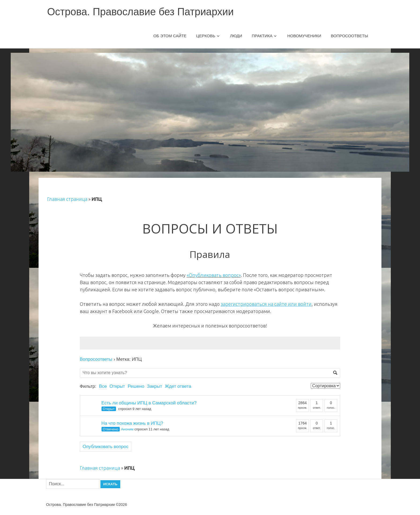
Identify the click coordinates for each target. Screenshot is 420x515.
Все (103, 386)
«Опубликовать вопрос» (214, 275)
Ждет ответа (178, 386)
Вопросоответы (349, 36)
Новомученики (304, 36)
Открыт (117, 386)
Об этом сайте (170, 36)
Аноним (127, 429)
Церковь (206, 36)
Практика (262, 36)
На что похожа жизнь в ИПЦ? (132, 423)
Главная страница (67, 199)
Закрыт (155, 386)
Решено (136, 386)
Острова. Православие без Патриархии (140, 12)
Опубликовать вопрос (106, 447)
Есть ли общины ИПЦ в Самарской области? (149, 403)
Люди (236, 36)
